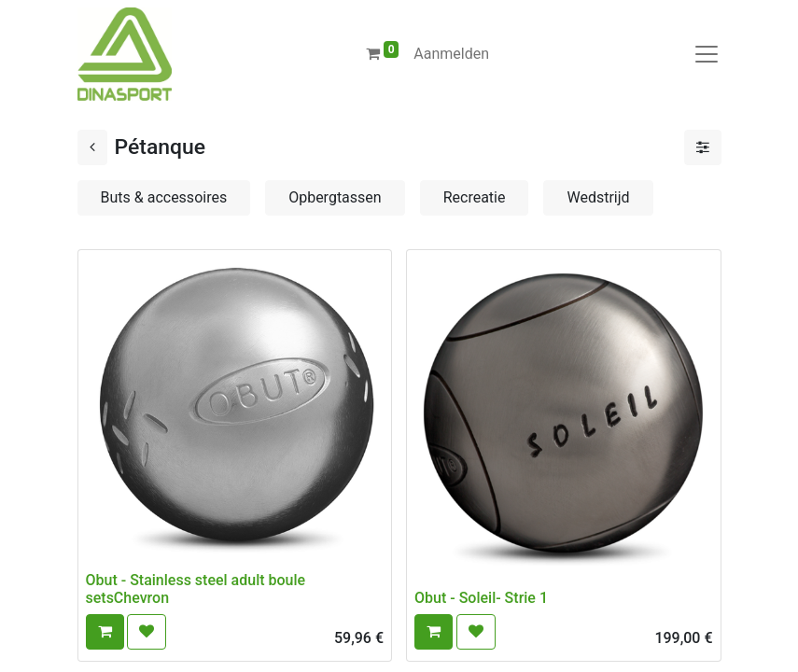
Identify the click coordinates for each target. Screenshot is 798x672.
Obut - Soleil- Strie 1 (481, 598)
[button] (105, 632)
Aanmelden (451, 54)
